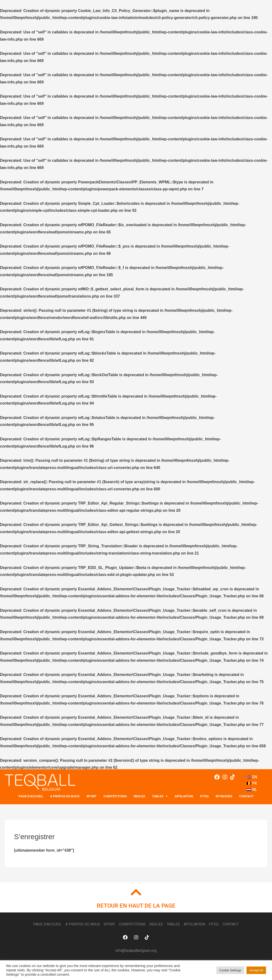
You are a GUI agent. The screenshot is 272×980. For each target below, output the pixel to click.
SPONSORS (224, 796)
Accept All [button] (256, 970)
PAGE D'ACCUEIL (31, 796)
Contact (246, 796)
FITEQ (204, 796)
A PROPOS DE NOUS (65, 796)
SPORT (91, 796)
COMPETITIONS (115, 796)
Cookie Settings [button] (230, 970)
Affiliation (184, 796)
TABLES (160, 796)
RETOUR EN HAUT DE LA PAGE (136, 906)
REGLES (139, 796)
